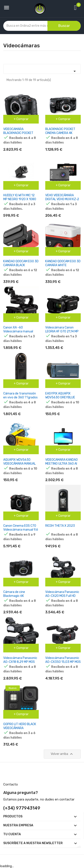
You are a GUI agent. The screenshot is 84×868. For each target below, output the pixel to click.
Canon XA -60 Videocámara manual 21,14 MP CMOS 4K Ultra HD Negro (19, 333)
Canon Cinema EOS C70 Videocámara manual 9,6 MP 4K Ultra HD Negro (21, 530)
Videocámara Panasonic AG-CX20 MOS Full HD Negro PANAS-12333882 (63, 596)
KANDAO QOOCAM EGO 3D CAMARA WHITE (63, 263)
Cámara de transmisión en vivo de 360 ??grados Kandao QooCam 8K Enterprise (20, 399)
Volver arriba (62, 754)
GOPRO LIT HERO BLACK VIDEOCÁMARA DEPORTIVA (20, 728)
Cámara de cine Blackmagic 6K (14, 594)
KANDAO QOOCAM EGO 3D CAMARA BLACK (21, 263)
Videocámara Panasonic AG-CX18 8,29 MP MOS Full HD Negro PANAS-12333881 (20, 664)
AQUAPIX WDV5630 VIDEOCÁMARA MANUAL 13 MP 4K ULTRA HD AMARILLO (19, 466)
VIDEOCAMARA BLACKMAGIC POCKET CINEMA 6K (18, 133)
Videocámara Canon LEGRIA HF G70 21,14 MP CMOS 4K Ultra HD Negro (62, 331)
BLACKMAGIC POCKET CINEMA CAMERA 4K (60, 131)
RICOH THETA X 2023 (60, 526)
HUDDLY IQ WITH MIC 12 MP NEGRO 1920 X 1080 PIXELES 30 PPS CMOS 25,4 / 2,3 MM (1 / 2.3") (20, 201)
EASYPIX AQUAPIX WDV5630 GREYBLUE (60, 395)
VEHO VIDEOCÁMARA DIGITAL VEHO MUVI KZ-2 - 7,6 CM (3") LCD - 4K (62, 199)
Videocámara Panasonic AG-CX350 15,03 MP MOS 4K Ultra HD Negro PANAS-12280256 (63, 664)
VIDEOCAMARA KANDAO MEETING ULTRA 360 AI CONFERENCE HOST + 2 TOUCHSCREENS (61, 466)
